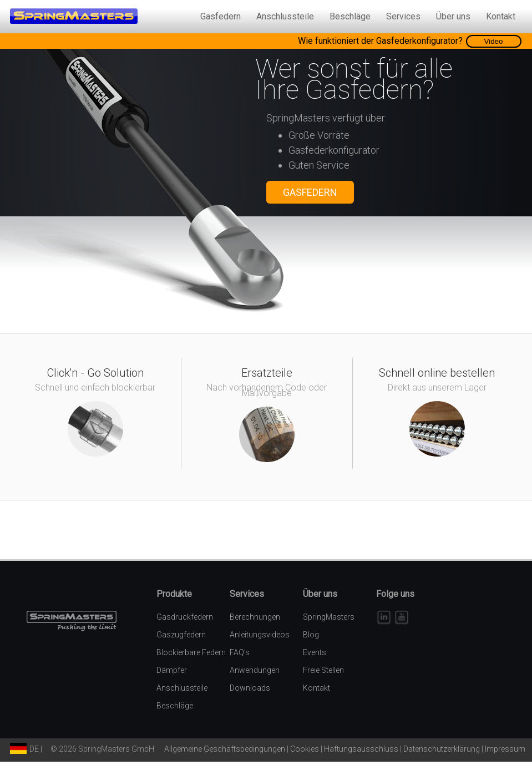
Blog (311, 635)
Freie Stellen (323, 670)
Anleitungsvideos (260, 635)
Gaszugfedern (181, 635)
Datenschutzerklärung (442, 749)
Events (315, 652)
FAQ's (240, 652)
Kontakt (501, 16)
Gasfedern (221, 16)
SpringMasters (329, 617)
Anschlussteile (285, 16)
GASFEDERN (310, 192)
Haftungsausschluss (361, 749)
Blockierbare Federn (191, 652)
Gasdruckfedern (185, 617)
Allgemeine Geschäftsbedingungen (225, 749)
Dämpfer (172, 670)
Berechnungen (255, 617)
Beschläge (350, 16)
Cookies (305, 749)
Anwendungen (255, 670)
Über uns (453, 16)
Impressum (505, 749)
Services (403, 16)
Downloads (250, 688)
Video (494, 41)
